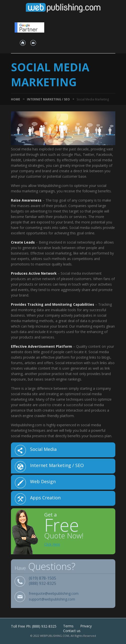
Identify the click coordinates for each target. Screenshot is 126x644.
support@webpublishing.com (52, 599)
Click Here (52, 544)
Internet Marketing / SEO (48, 99)
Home (16, 99)
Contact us (72, 631)
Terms (68, 626)
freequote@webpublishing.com (54, 594)
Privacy (86, 626)
